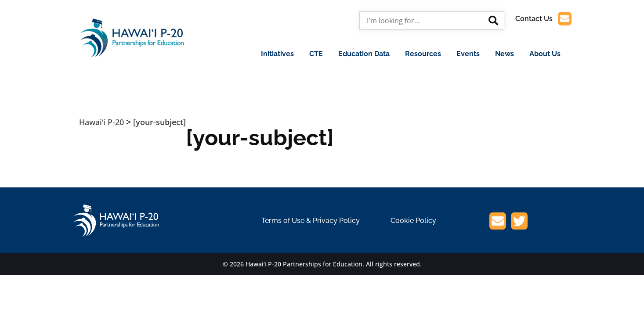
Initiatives (277, 54)
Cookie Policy (413, 221)
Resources (423, 54)
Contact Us (543, 19)
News (505, 54)
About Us (545, 54)
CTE (316, 54)
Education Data (364, 54)
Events (468, 54)
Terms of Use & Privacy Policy (311, 221)
